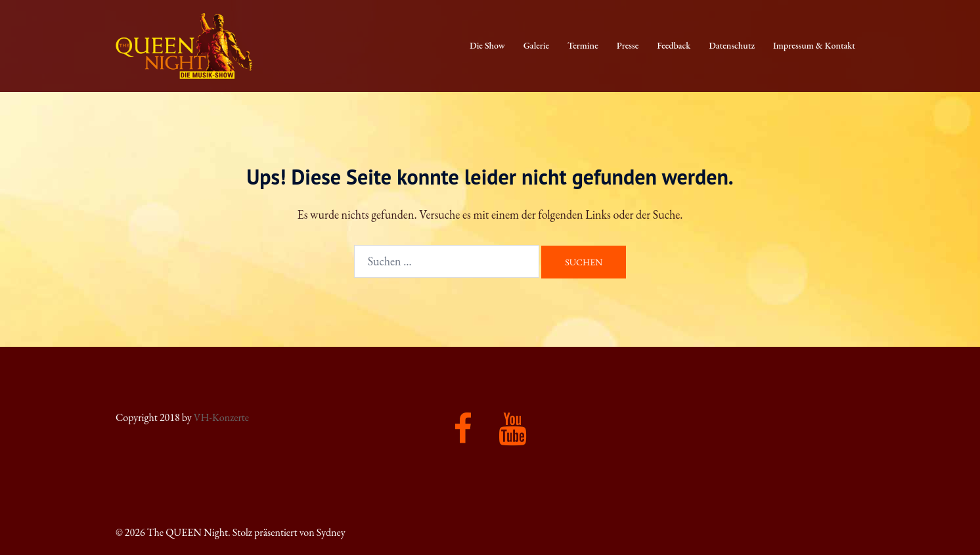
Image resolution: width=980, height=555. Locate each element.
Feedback (674, 45)
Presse (628, 45)
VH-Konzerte (221, 417)
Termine (583, 45)
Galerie (536, 45)
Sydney (331, 532)
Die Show (487, 45)
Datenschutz (732, 45)
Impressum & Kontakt (814, 45)
